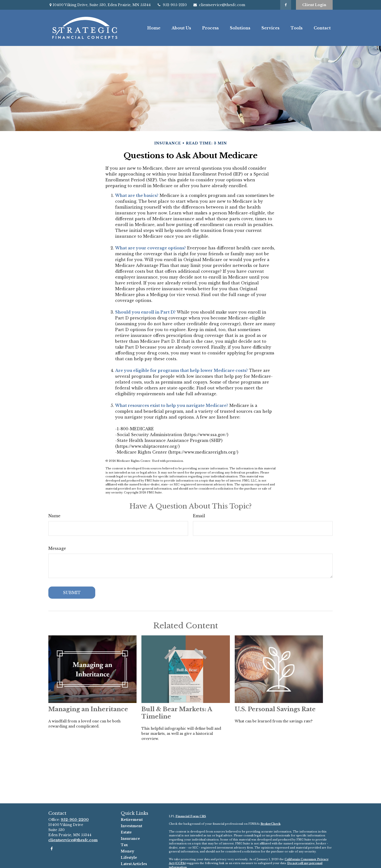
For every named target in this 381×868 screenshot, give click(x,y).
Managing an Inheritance (88, 709)
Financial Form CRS (191, 816)
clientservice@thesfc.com (219, 5)
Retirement (132, 820)
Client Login (314, 5)
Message (57, 548)
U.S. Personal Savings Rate (275, 709)
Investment (131, 826)
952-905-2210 (172, 5)
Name (54, 516)
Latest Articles (134, 864)
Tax (124, 845)
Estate (126, 832)
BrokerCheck (270, 824)
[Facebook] (286, 5)
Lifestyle (129, 858)
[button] (154, 28)
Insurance (130, 839)
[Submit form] (72, 593)
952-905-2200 (75, 820)
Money (127, 851)
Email (199, 516)
